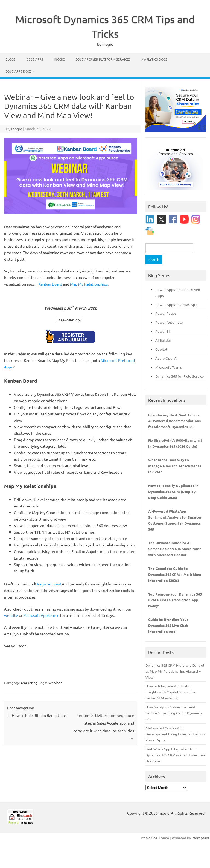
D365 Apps (35, 59)
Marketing (29, 683)
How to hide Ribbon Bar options (37, 715)
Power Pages (166, 313)
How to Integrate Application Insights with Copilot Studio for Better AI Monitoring (170, 692)
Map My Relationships (89, 284)
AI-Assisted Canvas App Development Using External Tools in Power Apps (175, 734)
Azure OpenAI (167, 358)
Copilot (161, 349)
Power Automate (169, 322)
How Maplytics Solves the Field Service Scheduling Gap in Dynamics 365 (174, 713)
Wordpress (201, 838)
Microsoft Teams (169, 367)
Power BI (163, 331)
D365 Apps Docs (18, 71)
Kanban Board (50, 284)
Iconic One (149, 838)
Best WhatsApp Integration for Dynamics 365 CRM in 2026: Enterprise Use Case (175, 755)
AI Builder (163, 340)
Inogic (59, 59)
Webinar (55, 683)
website (11, 615)
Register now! (49, 584)
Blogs (10, 59)
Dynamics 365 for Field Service (180, 376)
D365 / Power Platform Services (103, 59)
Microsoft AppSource (41, 615)
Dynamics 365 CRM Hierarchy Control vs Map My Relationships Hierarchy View (175, 671)
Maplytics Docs (154, 59)
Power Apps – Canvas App (176, 304)
